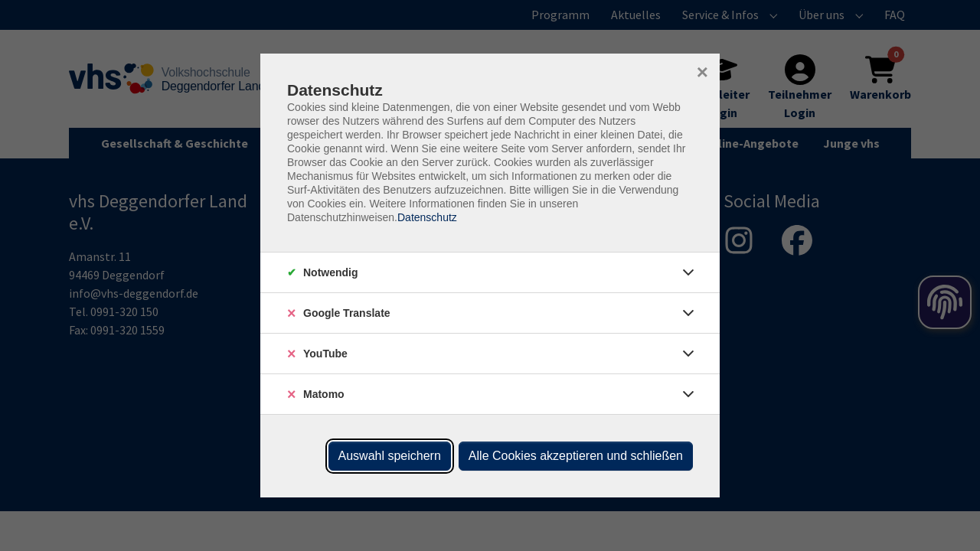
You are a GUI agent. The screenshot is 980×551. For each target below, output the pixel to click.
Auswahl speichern (390, 456)
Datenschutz (427, 217)
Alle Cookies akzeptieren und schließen (576, 456)
